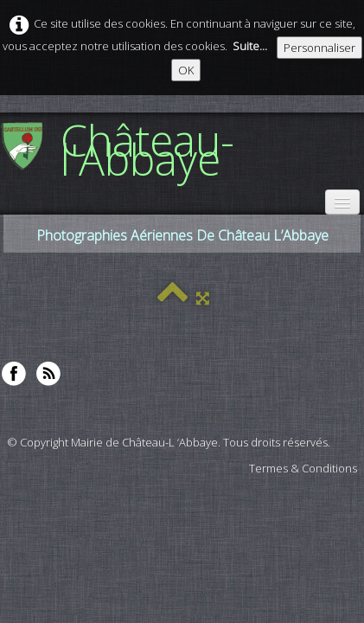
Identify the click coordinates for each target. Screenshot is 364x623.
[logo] (182, 149)
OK (186, 70)
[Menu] (342, 202)
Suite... (250, 46)
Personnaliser (319, 48)
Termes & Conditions (303, 468)
